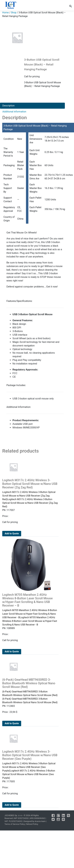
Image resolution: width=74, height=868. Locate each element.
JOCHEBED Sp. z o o (14, 815)
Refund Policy (32, 824)
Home (5, 13)
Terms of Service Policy (15, 824)
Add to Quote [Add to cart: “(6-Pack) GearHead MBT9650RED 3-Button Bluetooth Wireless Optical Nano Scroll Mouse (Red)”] (12, 723)
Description (8, 106)
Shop (14, 13)
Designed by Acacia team (35, 821)
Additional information (14, 112)
